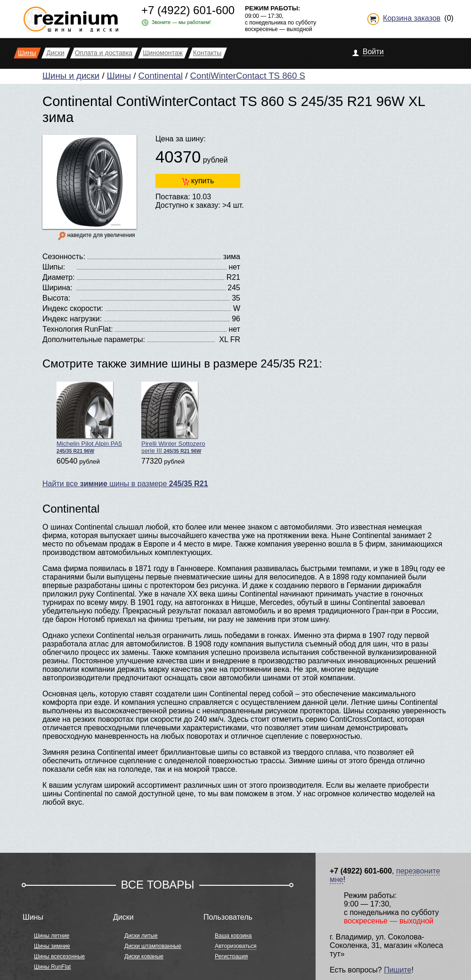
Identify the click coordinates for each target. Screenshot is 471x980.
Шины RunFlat (52, 967)
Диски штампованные (153, 946)
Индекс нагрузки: (72, 319)
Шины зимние (52, 946)
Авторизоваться (235, 946)
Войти (373, 52)
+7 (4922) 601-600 (188, 10)
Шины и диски (71, 76)
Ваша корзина (233, 936)
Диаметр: (59, 277)
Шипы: (54, 267)
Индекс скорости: (73, 308)
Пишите (398, 970)
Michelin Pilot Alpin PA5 (89, 418)
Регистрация (231, 956)
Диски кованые (144, 956)
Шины (119, 76)
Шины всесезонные (59, 956)
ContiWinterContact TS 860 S (248, 76)
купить (198, 181)
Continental (161, 76)
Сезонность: (64, 257)
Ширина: (57, 288)
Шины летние (52, 936)
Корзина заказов (412, 18)
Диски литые (141, 936)
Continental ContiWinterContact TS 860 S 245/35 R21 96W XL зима (234, 109)
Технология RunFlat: (78, 329)
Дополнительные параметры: (94, 339)
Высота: (56, 298)
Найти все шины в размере (125, 484)
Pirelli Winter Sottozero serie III (173, 418)
